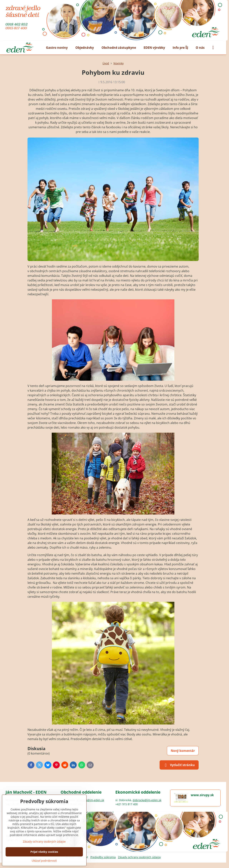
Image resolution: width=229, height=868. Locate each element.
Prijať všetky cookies (44, 852)
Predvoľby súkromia (103, 857)
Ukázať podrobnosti (44, 861)
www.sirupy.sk (202, 795)
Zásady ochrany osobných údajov (139, 857)
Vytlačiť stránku (179, 765)
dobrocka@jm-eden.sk (147, 800)
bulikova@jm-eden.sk (90, 800)
